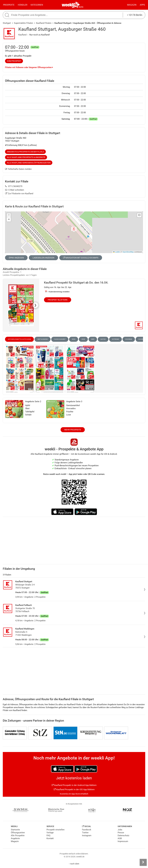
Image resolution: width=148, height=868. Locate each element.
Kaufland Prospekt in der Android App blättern (74, 785)
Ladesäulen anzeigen (43, 258)
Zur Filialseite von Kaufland (19, 194)
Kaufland (22, 35)
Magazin (132, 5)
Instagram (87, 835)
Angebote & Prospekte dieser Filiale (25, 152)
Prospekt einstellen (55, 830)
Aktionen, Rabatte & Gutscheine (19, 339)
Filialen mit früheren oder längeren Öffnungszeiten (29, 67)
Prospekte (9, 5)
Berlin (81, 7)
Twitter (85, 833)
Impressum (123, 841)
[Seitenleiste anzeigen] (143, 862)
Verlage (50, 833)
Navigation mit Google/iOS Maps (81, 258)
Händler (23, 5)
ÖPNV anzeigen (16, 258)
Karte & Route (34, 206)
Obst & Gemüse (43, 339)
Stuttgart (7, 23)
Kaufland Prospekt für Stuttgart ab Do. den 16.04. (76, 283)
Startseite (15, 830)
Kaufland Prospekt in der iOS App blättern (74, 790)
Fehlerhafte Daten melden (18, 169)
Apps (142, 5)
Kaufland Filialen (44, 23)
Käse (83, 339)
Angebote (15, 838)
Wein (74, 339)
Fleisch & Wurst (60, 339)
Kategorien (37, 5)
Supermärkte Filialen (23, 23)
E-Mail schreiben (15, 190)
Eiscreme (129, 339)
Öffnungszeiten (18, 833)
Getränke (115, 339)
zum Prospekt (14, 61)
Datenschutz (123, 835)
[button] (139, 215)
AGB (120, 838)
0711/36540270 (14, 186)
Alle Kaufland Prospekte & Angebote (26, 157)
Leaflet (116, 252)
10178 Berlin (135, 15)
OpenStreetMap (128, 252)
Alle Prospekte (18, 835)
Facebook (87, 830)
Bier (93, 339)
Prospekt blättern (58, 300)
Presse (121, 833)
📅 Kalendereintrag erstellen (57, 292)
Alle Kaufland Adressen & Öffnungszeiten (29, 163)
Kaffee (103, 339)
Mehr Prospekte (73, 430)
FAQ (48, 835)
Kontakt (50, 838)
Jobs (120, 830)
